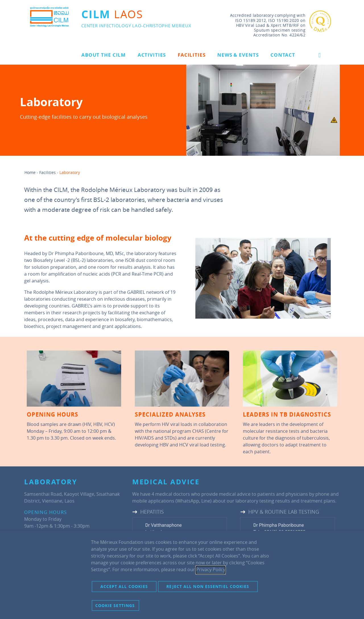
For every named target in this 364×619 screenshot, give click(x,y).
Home (30, 172)
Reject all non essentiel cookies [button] (208, 586)
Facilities (192, 55)
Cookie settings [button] (115, 605)
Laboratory (70, 172)
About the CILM (104, 55)
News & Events (238, 55)
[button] (319, 55)
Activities (152, 55)
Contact (283, 55)
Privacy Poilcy (211, 569)
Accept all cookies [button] (124, 586)
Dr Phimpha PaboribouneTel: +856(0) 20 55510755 (279, 529)
